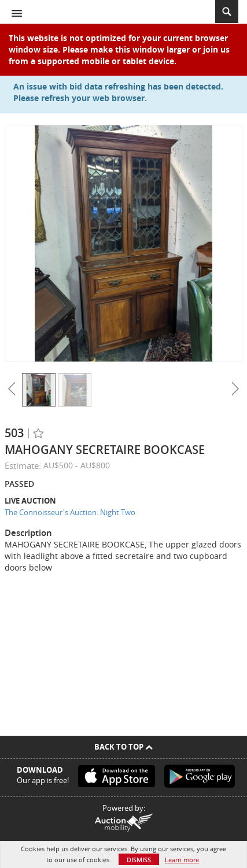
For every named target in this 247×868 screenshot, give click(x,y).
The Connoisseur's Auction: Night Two (70, 512)
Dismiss (139, 860)
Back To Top (123, 747)
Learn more (182, 860)
